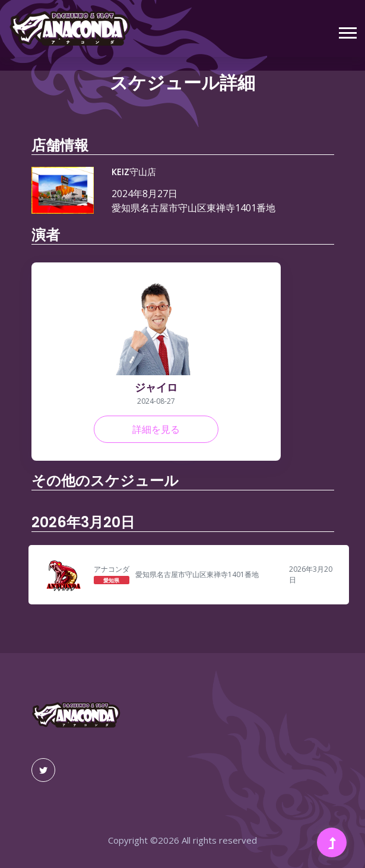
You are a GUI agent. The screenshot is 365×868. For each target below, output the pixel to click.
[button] (347, 31)
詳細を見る (156, 429)
